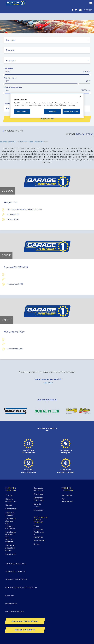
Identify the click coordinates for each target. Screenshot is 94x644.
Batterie (9, 505)
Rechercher (47, 119)
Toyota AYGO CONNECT (16, 267)
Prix (90, 134)
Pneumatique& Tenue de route (41, 520)
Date (80, 134)
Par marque (67, 495)
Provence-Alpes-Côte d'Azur (31, 142)
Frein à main (11, 554)
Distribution (38, 494)
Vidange (9, 495)
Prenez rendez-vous (16, 580)
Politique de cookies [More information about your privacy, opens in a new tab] (67, 105)
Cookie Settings (22, 112)
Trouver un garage (16, 564)
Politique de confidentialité (15, 611)
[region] (47, 106)
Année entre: (10, 78)
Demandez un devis (16, 572)
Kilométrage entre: (13, 87)
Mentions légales (11, 604)
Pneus (36, 526)
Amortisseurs (39, 541)
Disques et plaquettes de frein (10, 548)
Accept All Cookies (71, 112)
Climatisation (11, 509)
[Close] (80, 96)
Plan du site (9, 596)
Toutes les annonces (9, 142)
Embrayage (38, 510)
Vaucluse (48, 383)
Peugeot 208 (10, 202)
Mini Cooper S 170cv (14, 332)
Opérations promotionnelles (21, 588)
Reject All (52, 112)
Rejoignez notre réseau (25, 621)
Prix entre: (9, 69)
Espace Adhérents (25, 630)
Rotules (37, 544)
